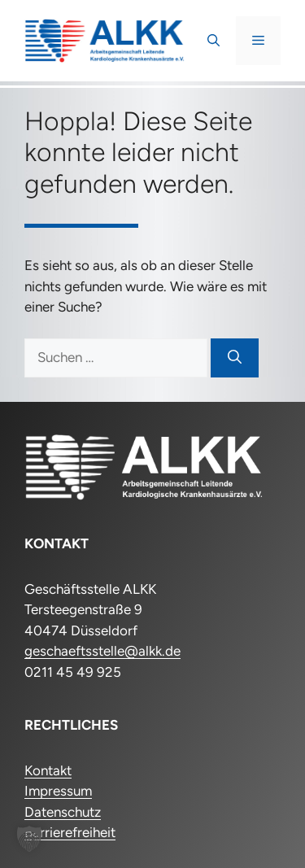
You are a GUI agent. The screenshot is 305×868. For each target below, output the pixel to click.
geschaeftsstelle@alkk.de (102, 651)
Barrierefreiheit (70, 832)
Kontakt (48, 770)
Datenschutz (63, 812)
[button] (213, 41)
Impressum (58, 791)
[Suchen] (235, 358)
